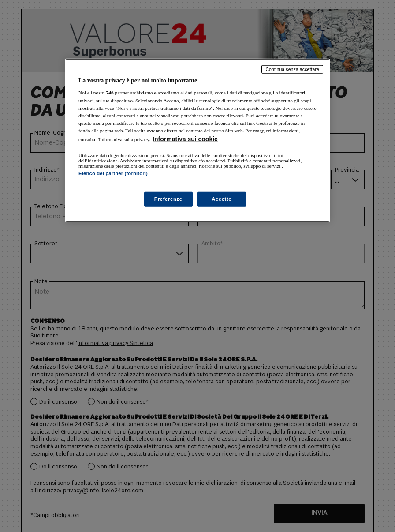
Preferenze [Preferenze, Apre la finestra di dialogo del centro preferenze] (168, 199)
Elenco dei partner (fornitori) (113, 173)
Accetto (222, 199)
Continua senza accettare (292, 69)
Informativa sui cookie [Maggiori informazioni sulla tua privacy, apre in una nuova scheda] (185, 139)
